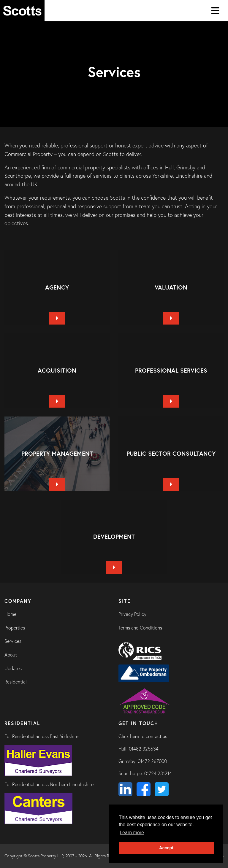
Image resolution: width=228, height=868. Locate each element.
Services (13, 641)
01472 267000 (152, 761)
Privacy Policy (132, 614)
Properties (15, 628)
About (11, 655)
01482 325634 (144, 749)
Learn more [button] (132, 833)
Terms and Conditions (140, 628)
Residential (16, 682)
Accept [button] (166, 848)
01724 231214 (158, 773)
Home (10, 614)
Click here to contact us (143, 736)
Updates (13, 668)
